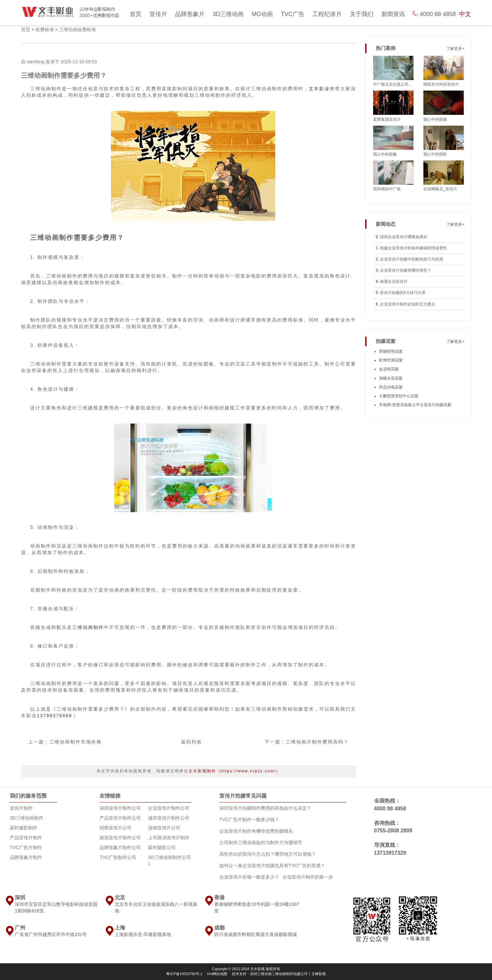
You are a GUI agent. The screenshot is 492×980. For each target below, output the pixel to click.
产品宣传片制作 (26, 838)
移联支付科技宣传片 (441, 84)
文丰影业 (319, 89)
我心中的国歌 (435, 154)
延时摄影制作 (24, 828)
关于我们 (362, 14)
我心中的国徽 (385, 154)
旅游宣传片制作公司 (120, 838)
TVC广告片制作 (26, 847)
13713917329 (390, 853)
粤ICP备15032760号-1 (184, 974)
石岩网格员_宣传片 (440, 189)
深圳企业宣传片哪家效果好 (404, 237)
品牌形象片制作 (26, 857)
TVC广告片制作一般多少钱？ (249, 820)
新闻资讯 (393, 14)
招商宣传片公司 (116, 828)
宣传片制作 (21, 808)
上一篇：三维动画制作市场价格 (65, 742)
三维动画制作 (88, 627)
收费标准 (45, 30)
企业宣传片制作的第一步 (308, 877)
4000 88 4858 (390, 809)
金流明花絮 (389, 369)
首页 (136, 14)
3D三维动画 (228, 14)
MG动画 (262, 14)
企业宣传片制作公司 (169, 808)
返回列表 (191, 742)
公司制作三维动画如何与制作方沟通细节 (261, 843)
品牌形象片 (190, 14)
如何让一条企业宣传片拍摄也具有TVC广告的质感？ (272, 865)
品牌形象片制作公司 (120, 847)
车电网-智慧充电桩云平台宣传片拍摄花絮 (415, 405)
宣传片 (158, 14)
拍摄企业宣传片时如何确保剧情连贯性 (414, 248)
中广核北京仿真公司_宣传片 (393, 84)
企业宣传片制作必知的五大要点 (408, 304)
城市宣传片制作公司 (169, 818)
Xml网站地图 (217, 974)
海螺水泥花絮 (391, 378)
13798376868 (55, 716)
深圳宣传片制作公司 (120, 808)
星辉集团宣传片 (387, 119)
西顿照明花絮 (391, 351)
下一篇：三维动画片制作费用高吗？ (307, 742)
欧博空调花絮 (391, 360)
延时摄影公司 (162, 847)
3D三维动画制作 (27, 818)
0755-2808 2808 (393, 831)
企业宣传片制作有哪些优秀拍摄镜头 (256, 831)
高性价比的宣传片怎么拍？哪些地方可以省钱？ (268, 854)
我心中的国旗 (435, 119)
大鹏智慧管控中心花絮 (399, 396)
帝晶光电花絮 (391, 387)
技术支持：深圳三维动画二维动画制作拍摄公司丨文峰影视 (279, 974)
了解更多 (454, 49)
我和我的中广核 (387, 189)
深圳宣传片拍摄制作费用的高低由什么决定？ (265, 808)
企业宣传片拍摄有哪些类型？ (406, 270)
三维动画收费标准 (78, 30)
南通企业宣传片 (394, 281)
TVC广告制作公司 (118, 857)
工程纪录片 (327, 14)
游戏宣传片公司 (164, 828)
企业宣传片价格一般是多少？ (249, 877)
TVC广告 (293, 14)
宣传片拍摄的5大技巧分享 (403, 293)
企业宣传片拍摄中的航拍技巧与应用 (412, 259)
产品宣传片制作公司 (120, 818)
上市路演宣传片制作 (169, 838)
